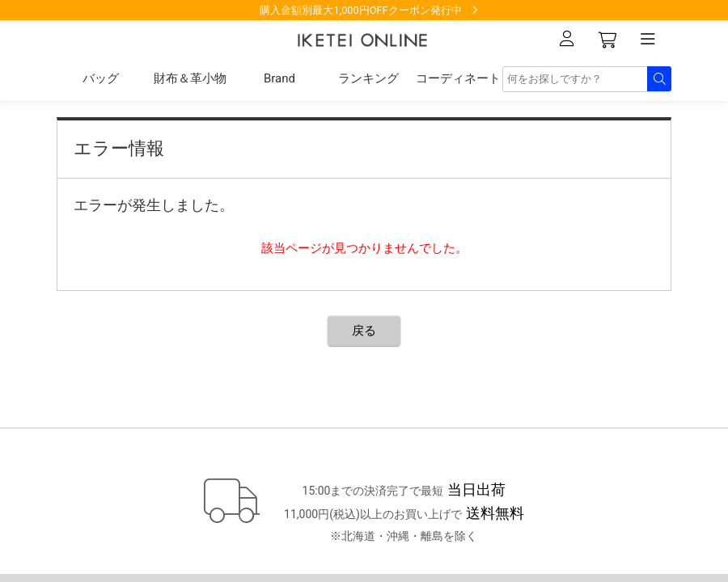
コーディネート (458, 78)
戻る (364, 331)
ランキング (368, 78)
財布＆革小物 (190, 78)
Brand (279, 78)
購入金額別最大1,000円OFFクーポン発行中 (360, 10)
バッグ (101, 78)
